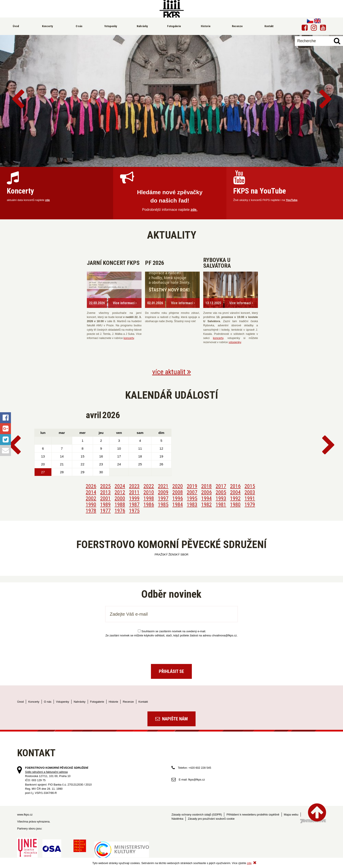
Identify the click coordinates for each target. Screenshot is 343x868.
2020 (178, 486)
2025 (105, 486)
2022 (149, 486)
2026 (91, 486)
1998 (149, 498)
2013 (105, 492)
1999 (134, 498)
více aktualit (172, 372)
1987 (134, 505)
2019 (192, 486)
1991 (250, 498)
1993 (221, 498)
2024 (120, 486)
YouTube (292, 200)
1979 (250, 505)
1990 (91, 505)
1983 (192, 505)
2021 (163, 486)
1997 (163, 498)
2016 (235, 486)
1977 (105, 511)
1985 (163, 505)
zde (47, 200)
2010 (149, 492)
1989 (105, 505)
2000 (120, 498)
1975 (134, 511)
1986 (149, 505)
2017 (221, 486)
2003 (250, 492)
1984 (178, 505)
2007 (192, 492)
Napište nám (171, 719)
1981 (221, 505)
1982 (206, 505)
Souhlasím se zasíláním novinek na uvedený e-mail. (172, 631)
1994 (206, 498)
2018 (206, 486)
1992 (235, 498)
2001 (105, 498)
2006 (206, 492)
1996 (178, 498)
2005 (221, 492)
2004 (235, 492)
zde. (194, 210)
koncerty (129, 338)
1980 (235, 505)
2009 (163, 492)
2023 (134, 486)
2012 (120, 492)
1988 (120, 505)
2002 (91, 498)
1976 (120, 511)
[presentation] (171, 649)
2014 (91, 492)
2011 (134, 492)
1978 (91, 511)
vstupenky (235, 342)
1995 (192, 498)
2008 (178, 492)
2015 (250, 486)
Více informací (125, 303)
